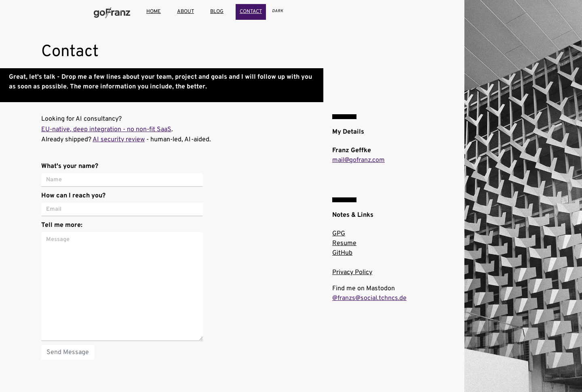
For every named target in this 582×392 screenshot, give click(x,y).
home (154, 12)
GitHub (342, 253)
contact (251, 12)
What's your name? (70, 166)
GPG (339, 234)
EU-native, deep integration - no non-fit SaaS (106, 130)
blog (217, 12)
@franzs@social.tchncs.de (369, 298)
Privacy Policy (352, 273)
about (186, 12)
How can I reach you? (73, 196)
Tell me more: (62, 225)
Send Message (68, 352)
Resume (344, 243)
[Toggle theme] (277, 11)
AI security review (119, 140)
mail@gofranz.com (358, 160)
